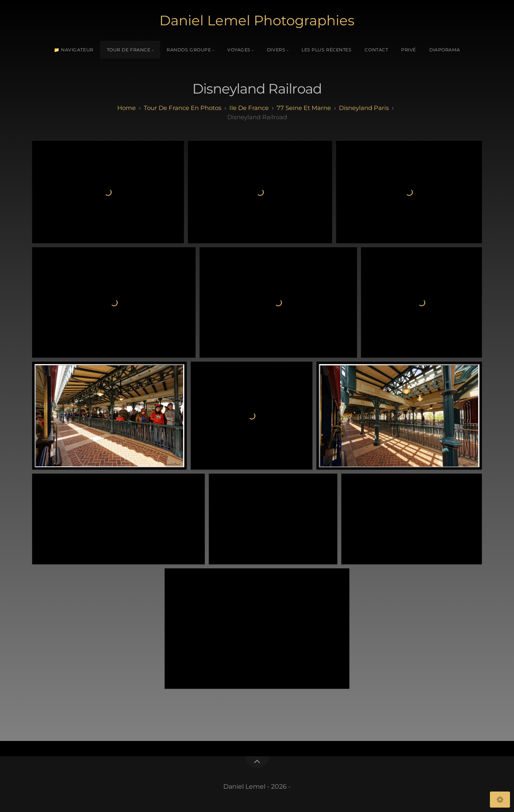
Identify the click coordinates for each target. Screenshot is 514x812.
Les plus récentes (326, 50)
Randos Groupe (189, 50)
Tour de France (129, 50)
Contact (376, 50)
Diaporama (445, 50)
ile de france (249, 108)
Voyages (239, 50)
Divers (276, 50)
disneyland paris (364, 108)
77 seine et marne (304, 108)
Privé (409, 50)
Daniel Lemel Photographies (257, 20)
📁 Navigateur (74, 50)
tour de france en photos (183, 108)
